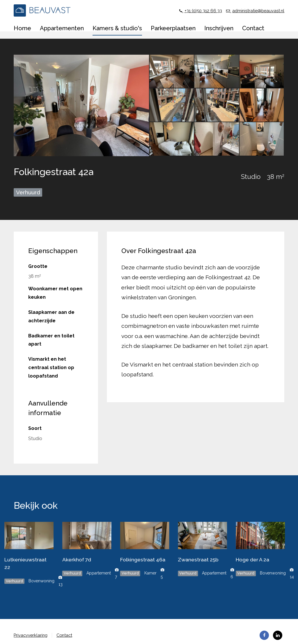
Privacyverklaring (32, 635)
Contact (68, 635)
